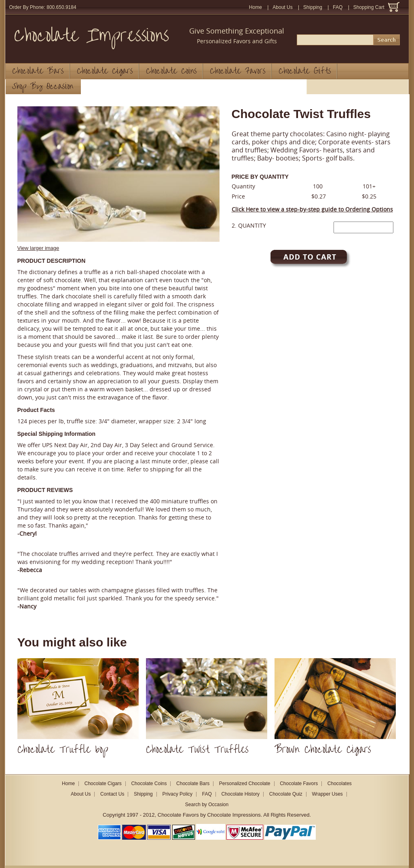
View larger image (38, 248)
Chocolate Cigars (105, 71)
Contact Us (112, 794)
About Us (282, 7)
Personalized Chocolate (245, 784)
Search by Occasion (207, 805)
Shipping (313, 7)
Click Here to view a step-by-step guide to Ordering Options (312, 209)
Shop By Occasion (43, 87)
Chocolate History (240, 794)
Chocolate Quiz (286, 794)
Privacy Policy (177, 794)
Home (256, 7)
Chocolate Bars (38, 71)
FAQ (338, 7)
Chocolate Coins (171, 71)
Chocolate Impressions (92, 35)
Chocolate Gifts (305, 71)
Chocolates (340, 784)
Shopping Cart (369, 7)
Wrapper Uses (327, 794)
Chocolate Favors (238, 71)
